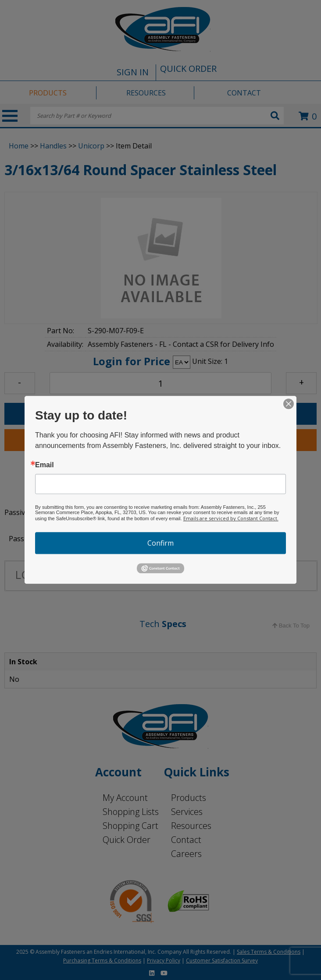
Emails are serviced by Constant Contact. (231, 518)
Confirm (160, 543)
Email (45, 465)
